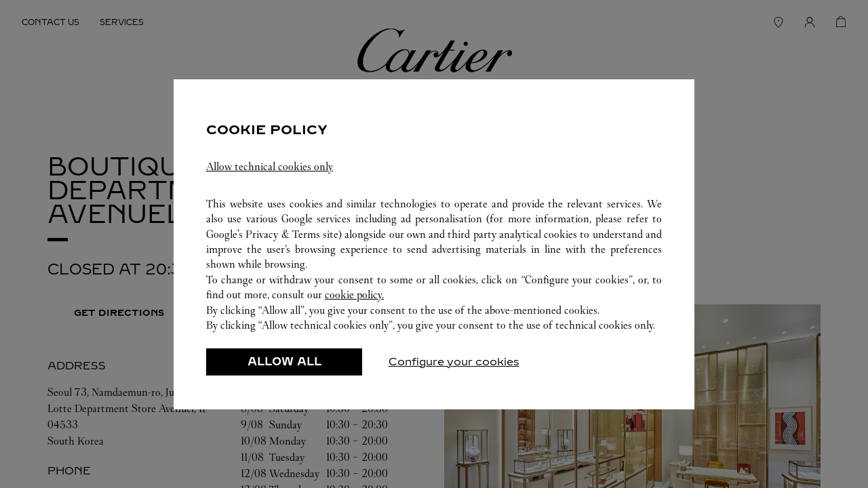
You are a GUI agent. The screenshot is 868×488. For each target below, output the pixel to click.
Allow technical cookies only (270, 166)
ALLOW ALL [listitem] (284, 362)
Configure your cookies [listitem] (454, 362)
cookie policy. (354, 294)
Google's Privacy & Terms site (272, 234)
